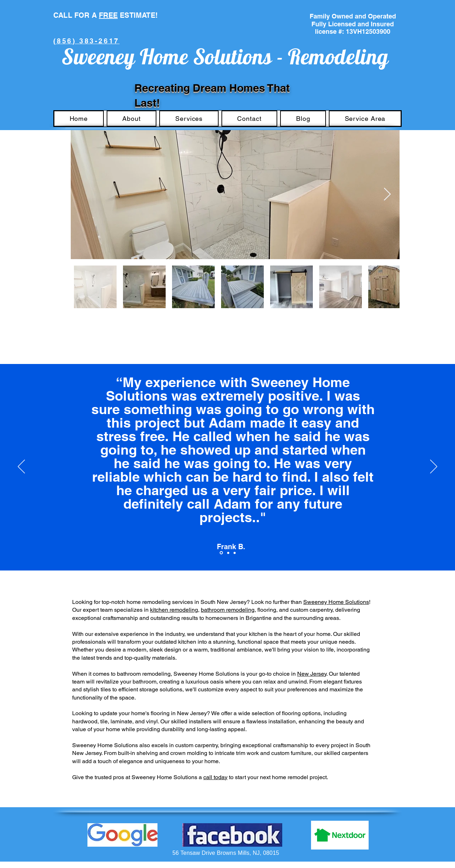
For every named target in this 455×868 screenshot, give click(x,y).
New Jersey (312, 674)
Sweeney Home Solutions (336, 602)
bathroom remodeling (228, 610)
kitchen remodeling (174, 610)
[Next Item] (387, 195)
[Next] (434, 467)
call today (215, 777)
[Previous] (21, 467)
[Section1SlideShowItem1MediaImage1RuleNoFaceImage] (221, 553)
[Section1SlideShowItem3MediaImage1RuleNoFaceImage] (235, 553)
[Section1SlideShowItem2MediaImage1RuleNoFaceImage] (228, 553)
